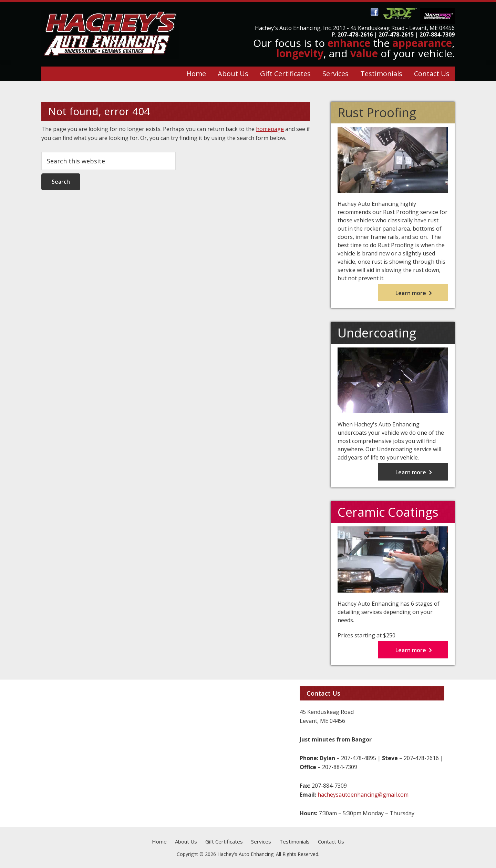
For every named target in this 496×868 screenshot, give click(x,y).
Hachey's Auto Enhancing (288, 28)
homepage (270, 129)
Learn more (422, 294)
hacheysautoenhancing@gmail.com (363, 795)
